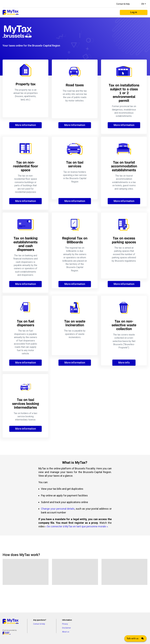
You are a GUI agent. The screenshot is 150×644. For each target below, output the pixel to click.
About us (66, 632)
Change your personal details (58, 509)
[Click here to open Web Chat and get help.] (135, 638)
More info (124, 363)
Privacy (65, 624)
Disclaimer (66, 628)
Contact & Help (123, 4)
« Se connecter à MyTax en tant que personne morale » (76, 526)
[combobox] (143, 4)
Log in (134, 12)
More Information (75, 125)
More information (26, 125)
